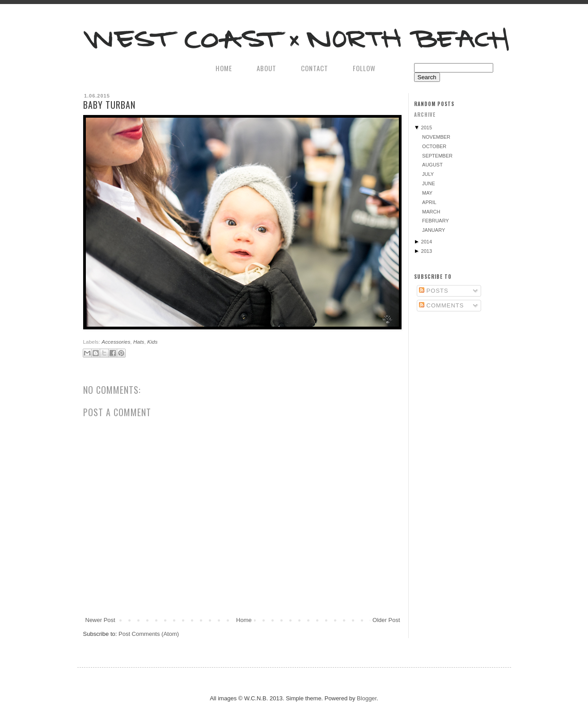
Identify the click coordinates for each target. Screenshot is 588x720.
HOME (224, 68)
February (436, 221)
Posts (434, 291)
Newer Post (100, 620)
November (436, 137)
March (431, 212)
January (434, 230)
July (428, 174)
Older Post (386, 620)
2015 (427, 128)
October (434, 146)
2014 (427, 242)
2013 (427, 251)
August (432, 165)
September (437, 156)
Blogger (367, 698)
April (429, 202)
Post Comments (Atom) (149, 634)
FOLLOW (364, 68)
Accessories (116, 342)
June (429, 183)
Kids (152, 342)
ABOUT (267, 68)
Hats (139, 342)
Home (244, 620)
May (427, 193)
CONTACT (315, 68)
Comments (441, 305)
